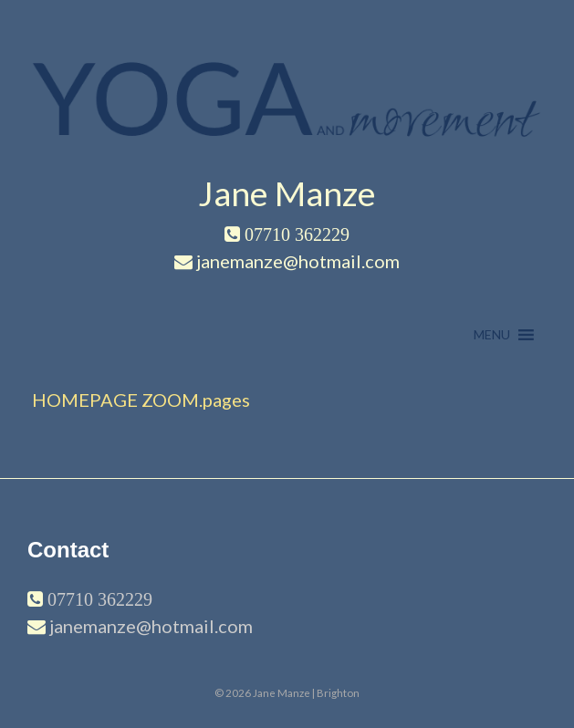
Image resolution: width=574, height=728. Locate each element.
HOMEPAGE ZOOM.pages (141, 400)
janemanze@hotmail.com (151, 626)
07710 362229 (98, 599)
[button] (492, 335)
